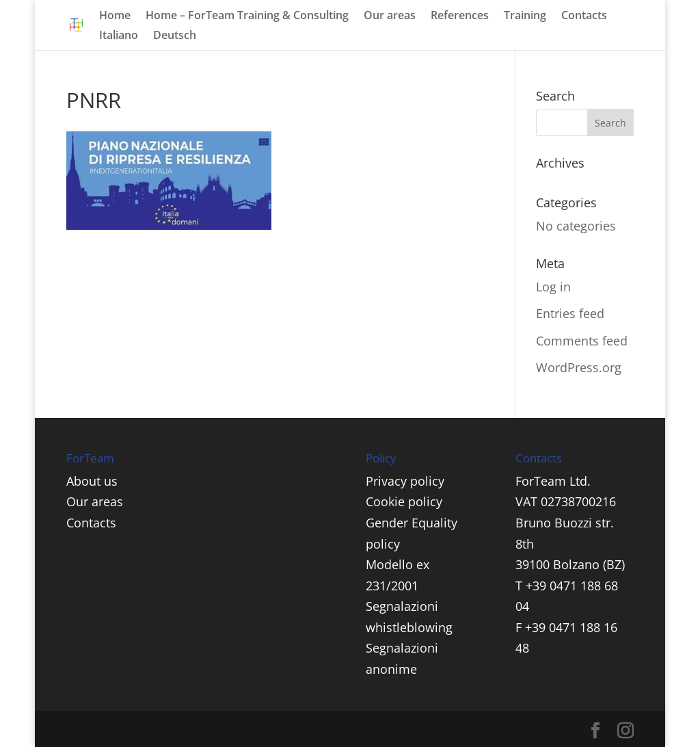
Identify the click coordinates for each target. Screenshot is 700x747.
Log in (553, 287)
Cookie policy (404, 501)
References (460, 16)
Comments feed (582, 341)
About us (92, 481)
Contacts (584, 16)
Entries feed (570, 313)
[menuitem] (119, 40)
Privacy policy (405, 481)
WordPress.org (579, 367)
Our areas (390, 16)
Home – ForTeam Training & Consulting (247, 16)
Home (115, 16)
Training (525, 16)
